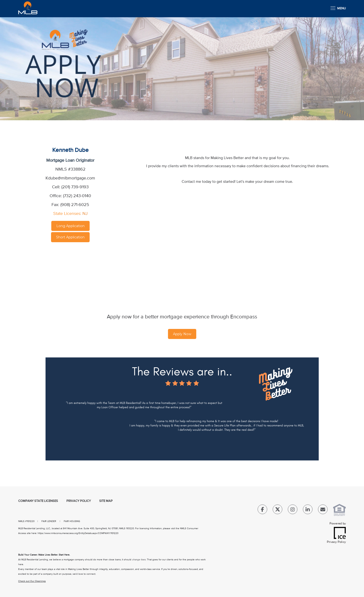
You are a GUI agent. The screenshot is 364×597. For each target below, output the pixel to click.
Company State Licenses (38, 501)
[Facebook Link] (262, 510)
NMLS (21, 521)
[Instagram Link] (293, 510)
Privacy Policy (79, 501)
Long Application (70, 226)
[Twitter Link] (277, 510)
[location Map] (70, 271)
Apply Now (182, 334)
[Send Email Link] (323, 510)
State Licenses (67, 214)
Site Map (106, 501)
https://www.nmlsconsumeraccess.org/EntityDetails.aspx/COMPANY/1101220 (78, 533)
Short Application (70, 237)
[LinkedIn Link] (308, 510)
